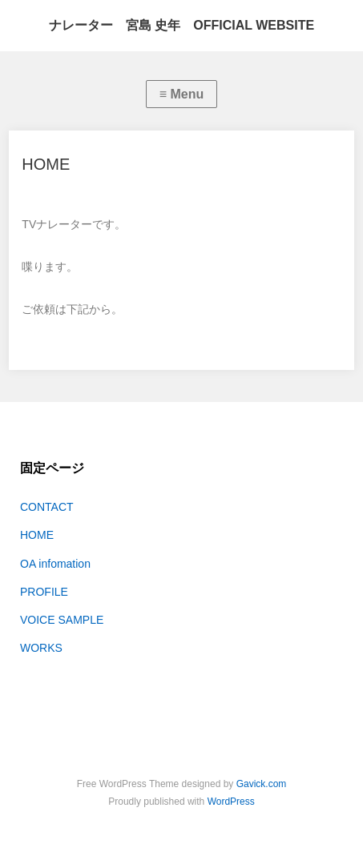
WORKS (41, 648)
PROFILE (44, 592)
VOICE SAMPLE (62, 620)
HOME (37, 535)
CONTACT (47, 507)
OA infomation (55, 564)
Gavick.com (262, 784)
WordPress (231, 802)
